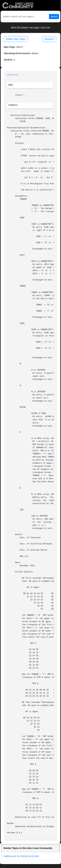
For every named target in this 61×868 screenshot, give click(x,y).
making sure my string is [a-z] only (21, 856)
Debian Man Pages (16, 39)
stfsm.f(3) (13, 75)
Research (49, 39)
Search (54, 16)
